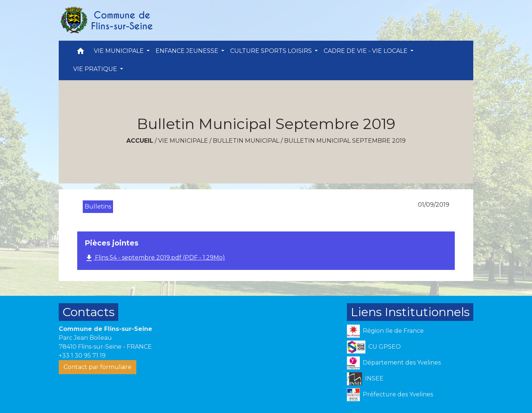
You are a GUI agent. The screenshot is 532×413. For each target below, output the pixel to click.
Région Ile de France (385, 331)
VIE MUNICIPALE (183, 141)
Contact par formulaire (98, 367)
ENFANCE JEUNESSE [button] (188, 51)
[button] (81, 53)
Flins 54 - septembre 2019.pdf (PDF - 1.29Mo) (155, 258)
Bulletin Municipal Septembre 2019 (345, 141)
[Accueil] (106, 20)
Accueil (140, 141)
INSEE (365, 379)
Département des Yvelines (394, 363)
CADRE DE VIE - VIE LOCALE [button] (366, 51)
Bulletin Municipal (246, 141)
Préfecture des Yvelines (390, 395)
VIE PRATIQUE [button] (96, 69)
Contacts (88, 312)
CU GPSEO (374, 347)
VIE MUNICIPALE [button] (120, 51)
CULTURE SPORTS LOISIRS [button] (272, 51)
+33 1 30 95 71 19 (82, 356)
